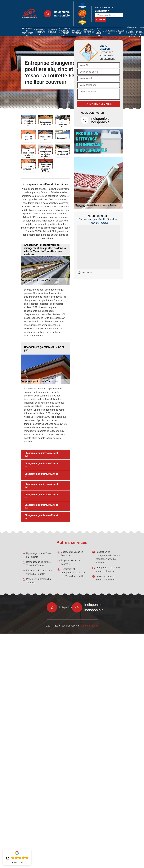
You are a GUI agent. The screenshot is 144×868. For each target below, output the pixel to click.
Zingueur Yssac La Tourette (71, 562)
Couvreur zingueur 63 (52, 32)
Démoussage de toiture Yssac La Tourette (38, 564)
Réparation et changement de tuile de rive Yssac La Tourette (73, 573)
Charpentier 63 (109, 32)
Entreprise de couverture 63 (27, 32)
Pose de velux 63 (99, 32)
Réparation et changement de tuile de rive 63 (132, 32)
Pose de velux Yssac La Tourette (39, 581)
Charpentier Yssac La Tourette (72, 554)
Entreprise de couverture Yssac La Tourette (39, 572)
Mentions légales (89, 626)
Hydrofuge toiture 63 (76, 32)
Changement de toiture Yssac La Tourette (108, 569)
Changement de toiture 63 (40, 32)
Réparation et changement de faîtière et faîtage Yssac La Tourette (108, 557)
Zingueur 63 (120, 32)
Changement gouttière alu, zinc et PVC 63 (64, 32)
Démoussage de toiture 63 (89, 32)
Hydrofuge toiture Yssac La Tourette (39, 555)
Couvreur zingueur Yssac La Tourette (105, 578)
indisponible (62, 12)
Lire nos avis (17, 862)
